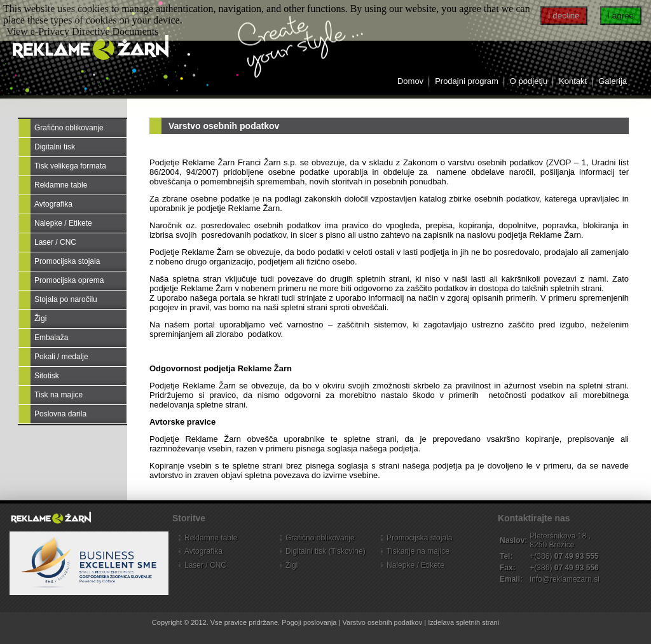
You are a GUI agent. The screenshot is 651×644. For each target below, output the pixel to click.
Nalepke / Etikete (63, 223)
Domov (410, 81)
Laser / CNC (55, 242)
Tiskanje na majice (418, 551)
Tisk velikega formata (70, 166)
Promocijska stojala (67, 261)
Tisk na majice (58, 395)
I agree (621, 16)
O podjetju (529, 81)
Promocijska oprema (69, 280)
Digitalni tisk (55, 147)
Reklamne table (61, 185)
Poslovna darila (60, 414)
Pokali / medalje (61, 357)
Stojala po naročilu (66, 299)
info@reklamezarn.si (565, 579)
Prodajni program (467, 81)
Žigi (40, 319)
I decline (564, 16)
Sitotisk (47, 376)
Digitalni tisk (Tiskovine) (325, 551)
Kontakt (573, 81)
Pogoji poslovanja (309, 622)
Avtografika (53, 204)
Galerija (613, 81)
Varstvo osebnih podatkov (224, 126)
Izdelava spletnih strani (463, 622)
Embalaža (51, 338)
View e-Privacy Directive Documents (82, 31)
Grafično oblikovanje (69, 128)
